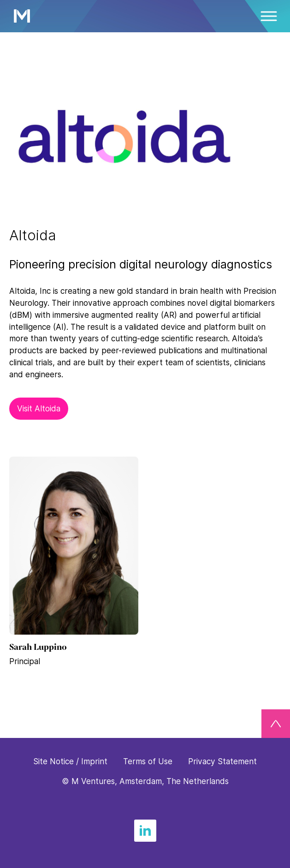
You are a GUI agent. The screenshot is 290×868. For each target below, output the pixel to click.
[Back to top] (276, 724)
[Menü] (269, 16)
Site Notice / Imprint (70, 761)
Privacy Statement (222, 761)
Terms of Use (148, 761)
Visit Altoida (39, 408)
